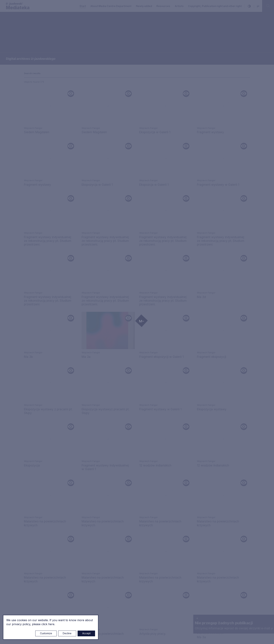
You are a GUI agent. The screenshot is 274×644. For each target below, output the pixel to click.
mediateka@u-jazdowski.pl (43, 514)
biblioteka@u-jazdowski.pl (119, 534)
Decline (67, 633)
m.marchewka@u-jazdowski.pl (122, 507)
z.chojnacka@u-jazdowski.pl (121, 558)
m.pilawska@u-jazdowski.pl (120, 546)
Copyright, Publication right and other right (215, 6)
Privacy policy (194, 494)
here (51, 624)
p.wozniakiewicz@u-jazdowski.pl (47, 539)
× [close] (197, 618)
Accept (86, 633)
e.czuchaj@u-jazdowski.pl (42, 507)
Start (83, 6)
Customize (46, 633)
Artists (179, 6)
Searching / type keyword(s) (23, 29)
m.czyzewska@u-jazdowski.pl (45, 580)
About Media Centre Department (111, 6)
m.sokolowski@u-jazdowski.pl (45, 551)
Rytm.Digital (243, 637)
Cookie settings (125, 638)
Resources (163, 6)
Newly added (144, 6)
